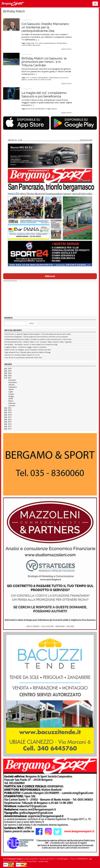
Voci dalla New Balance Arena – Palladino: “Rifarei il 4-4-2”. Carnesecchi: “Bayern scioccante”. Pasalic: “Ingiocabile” (38, 342)
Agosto (11, 389)
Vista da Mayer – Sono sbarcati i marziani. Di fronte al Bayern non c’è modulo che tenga (31, 345)
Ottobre (12, 385)
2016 (10, 419)
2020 (10, 410)
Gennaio (12, 406)
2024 (10, 373)
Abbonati (50, 276)
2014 (10, 424)
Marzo (11, 401)
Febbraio (12, 403)
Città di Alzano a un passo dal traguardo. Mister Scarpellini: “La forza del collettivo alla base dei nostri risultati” (38, 334)
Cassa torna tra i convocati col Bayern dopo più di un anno (22, 355)
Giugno (11, 394)
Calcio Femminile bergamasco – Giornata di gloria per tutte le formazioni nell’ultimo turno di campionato (36, 337)
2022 (10, 378)
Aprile (11, 399)
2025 (10, 371)
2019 (10, 412)
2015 (10, 422)
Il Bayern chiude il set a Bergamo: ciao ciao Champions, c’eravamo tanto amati (28, 350)
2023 (10, 376)
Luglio (11, 392)
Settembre (13, 387)
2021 (10, 408)
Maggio (11, 396)
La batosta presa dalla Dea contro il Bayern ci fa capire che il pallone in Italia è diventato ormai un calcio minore (38, 339)
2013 (10, 426)
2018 (10, 415)
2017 (10, 417)
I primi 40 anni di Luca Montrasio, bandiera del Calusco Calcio (23, 358)
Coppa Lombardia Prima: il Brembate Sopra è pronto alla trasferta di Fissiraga (27, 352)
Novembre (13, 382)
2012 (10, 429)
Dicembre (12, 380)
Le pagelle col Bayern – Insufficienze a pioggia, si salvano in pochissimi (25, 347)
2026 (10, 369)
